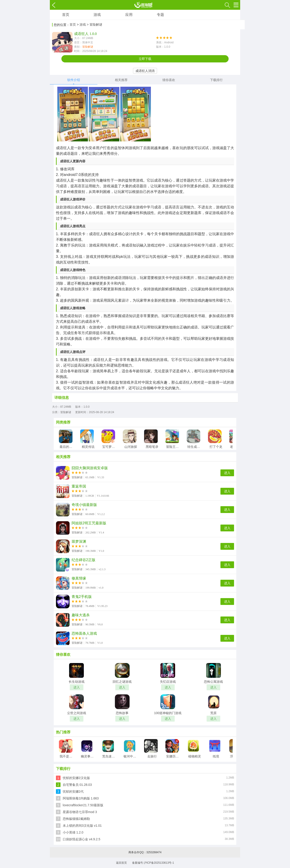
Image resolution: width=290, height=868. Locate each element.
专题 (160, 15)
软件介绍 (74, 80)
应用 (129, 15)
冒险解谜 (88, 47)
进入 (227, 473)
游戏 (97, 15)
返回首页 (121, 863)
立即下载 (145, 59)
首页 (66, 15)
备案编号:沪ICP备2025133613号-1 (153, 863)
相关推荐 (121, 80)
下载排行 (216, 80)
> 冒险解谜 (94, 25)
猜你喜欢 (169, 80)
